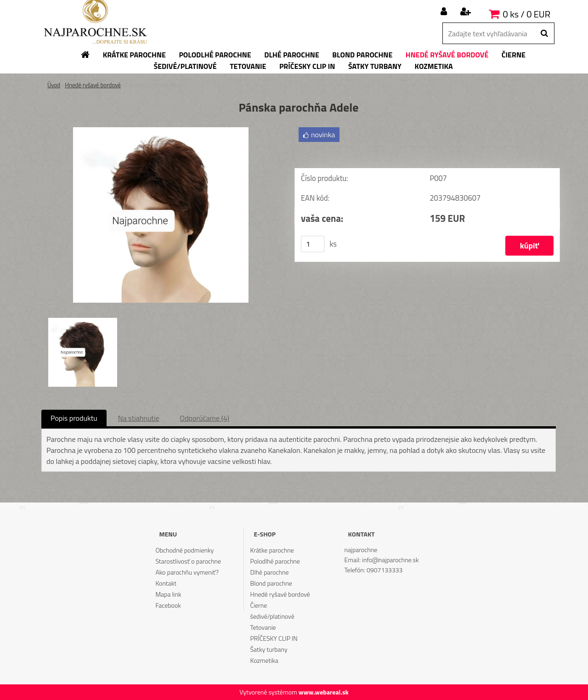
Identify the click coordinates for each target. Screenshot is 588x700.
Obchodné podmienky (184, 550)
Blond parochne (271, 583)
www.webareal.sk (324, 692)
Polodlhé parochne (275, 561)
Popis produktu (74, 418)
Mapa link (168, 594)
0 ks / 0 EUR (527, 14)
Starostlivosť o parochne (188, 561)
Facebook (168, 605)
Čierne (259, 605)
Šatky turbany (269, 649)
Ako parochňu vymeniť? (187, 572)
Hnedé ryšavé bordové (93, 85)
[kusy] (313, 244)
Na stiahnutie (139, 418)
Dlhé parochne (270, 572)
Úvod (54, 85)
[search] (544, 34)
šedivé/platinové (272, 616)
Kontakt (166, 583)
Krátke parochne (272, 550)
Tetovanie (263, 627)
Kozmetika (264, 660)
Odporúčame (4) (205, 418)
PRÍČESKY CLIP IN (274, 638)
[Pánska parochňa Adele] (161, 131)
